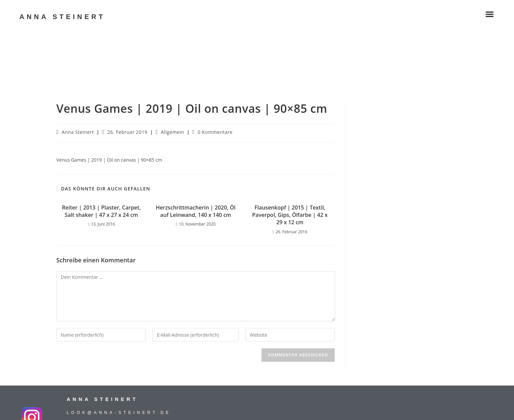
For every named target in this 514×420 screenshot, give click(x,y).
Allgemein (173, 132)
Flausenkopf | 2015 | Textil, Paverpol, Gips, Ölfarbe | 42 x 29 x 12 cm (290, 215)
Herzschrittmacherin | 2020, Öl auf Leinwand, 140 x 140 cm (196, 211)
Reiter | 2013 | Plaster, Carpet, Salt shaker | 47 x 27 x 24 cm (101, 211)
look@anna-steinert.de (119, 413)
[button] (489, 14)
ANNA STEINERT (62, 17)
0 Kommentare (215, 132)
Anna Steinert (78, 132)
